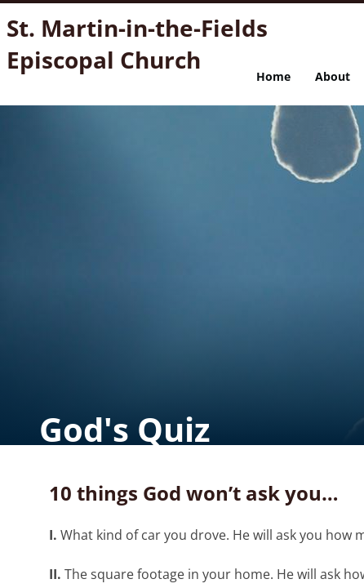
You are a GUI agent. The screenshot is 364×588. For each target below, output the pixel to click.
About (333, 76)
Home (273, 76)
